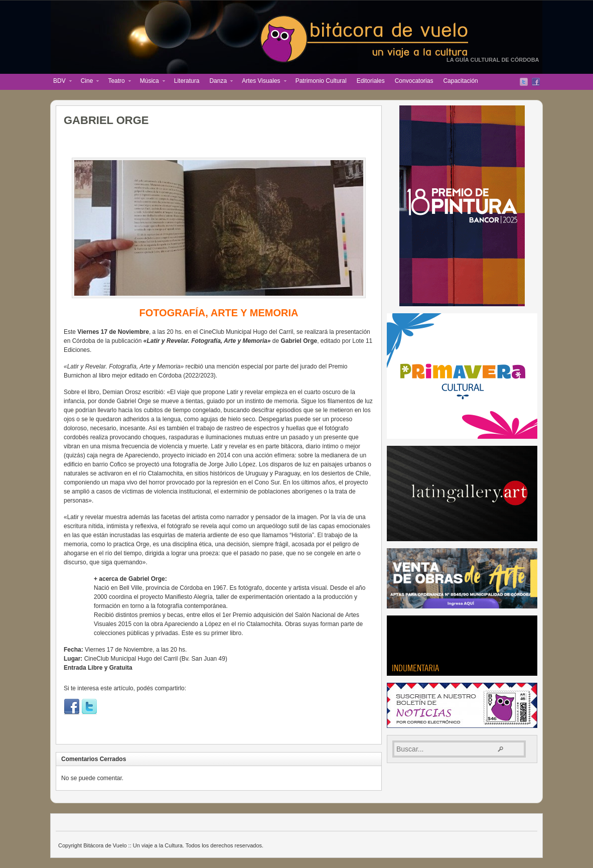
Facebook (536, 82)
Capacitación (460, 81)
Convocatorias (414, 81)
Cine (88, 82)
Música (150, 82)
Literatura (187, 81)
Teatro (117, 82)
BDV (60, 82)
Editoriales (371, 81)
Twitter (524, 82)
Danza (218, 82)
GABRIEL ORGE (106, 120)
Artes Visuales (261, 82)
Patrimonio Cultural (321, 81)
